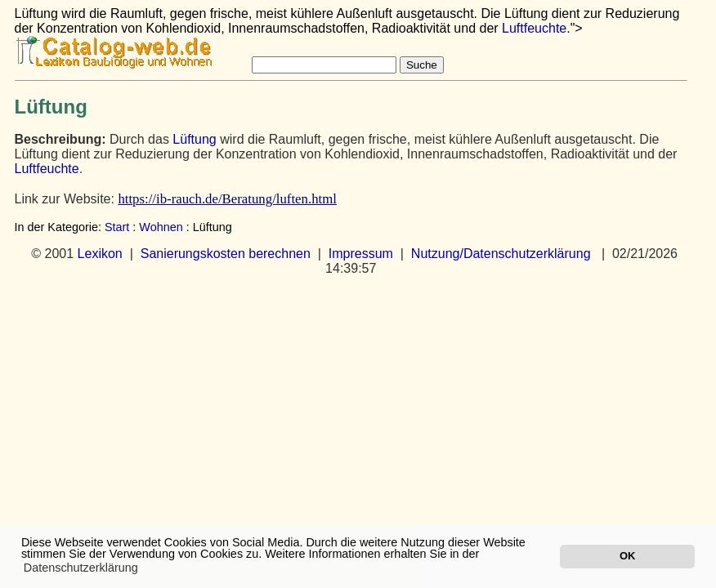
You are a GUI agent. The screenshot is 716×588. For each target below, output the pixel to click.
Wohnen (161, 227)
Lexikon (100, 254)
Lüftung (194, 139)
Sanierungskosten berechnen (226, 254)
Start (117, 227)
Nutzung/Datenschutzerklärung (501, 254)
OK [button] (627, 556)
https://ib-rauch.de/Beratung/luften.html (227, 199)
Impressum (361, 254)
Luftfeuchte (534, 28)
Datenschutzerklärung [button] (81, 568)
